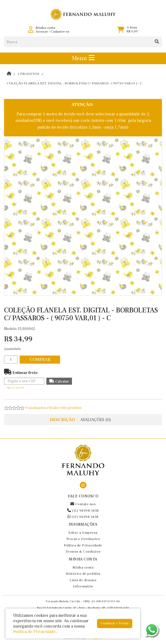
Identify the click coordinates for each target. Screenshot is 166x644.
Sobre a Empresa (83, 533)
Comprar (40, 360)
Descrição (62, 420)
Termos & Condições (83, 552)
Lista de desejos (83, 580)
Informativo (83, 586)
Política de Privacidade (83, 545)
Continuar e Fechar (115, 623)
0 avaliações (36, 408)
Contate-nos (83, 504)
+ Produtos (28, 74)
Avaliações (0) (96, 420)
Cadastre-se (60, 32)
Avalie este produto (65, 408)
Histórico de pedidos (83, 574)
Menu (83, 58)
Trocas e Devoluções (83, 539)
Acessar (42, 32)
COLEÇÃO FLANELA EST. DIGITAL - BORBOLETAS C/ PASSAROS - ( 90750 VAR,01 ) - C (75, 83)
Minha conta (83, 567)
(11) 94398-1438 (83, 511)
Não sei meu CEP (16, 388)
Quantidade (13, 349)
